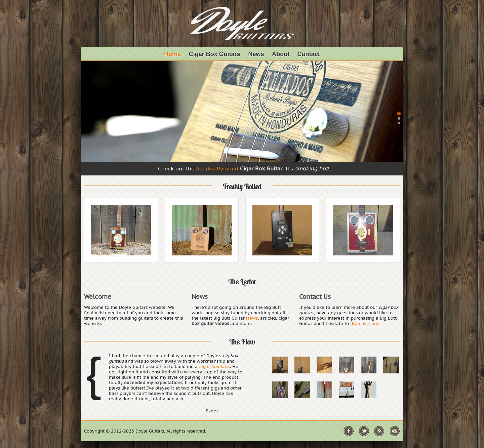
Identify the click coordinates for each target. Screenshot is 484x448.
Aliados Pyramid (217, 168)
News (256, 54)
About (281, 54)
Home (172, 54)
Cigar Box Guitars (215, 54)
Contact (309, 54)
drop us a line (365, 323)
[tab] (399, 113)
